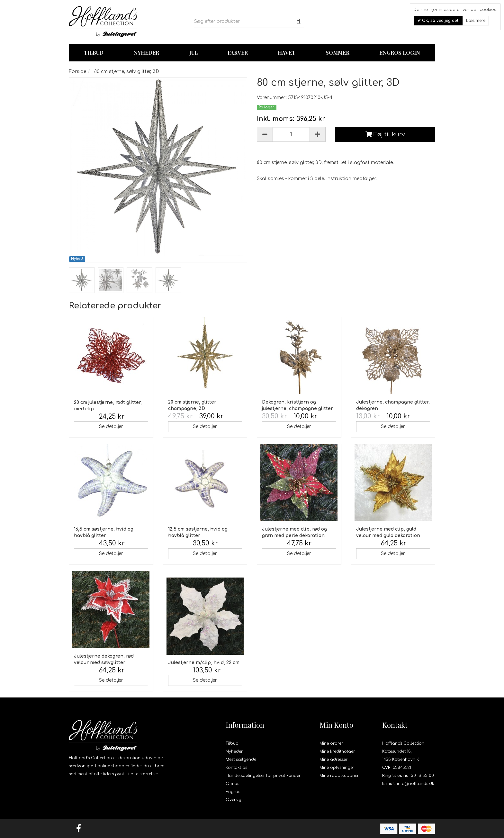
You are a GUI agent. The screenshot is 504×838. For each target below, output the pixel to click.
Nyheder (146, 53)
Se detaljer (111, 427)
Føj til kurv (385, 134)
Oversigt (234, 800)
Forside (77, 72)
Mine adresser (333, 760)
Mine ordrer (331, 743)
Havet (287, 53)
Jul (194, 53)
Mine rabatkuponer (339, 776)
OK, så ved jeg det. (440, 21)
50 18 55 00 (422, 776)
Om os (232, 784)
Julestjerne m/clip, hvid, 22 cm (204, 663)
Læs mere (476, 21)
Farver (238, 53)
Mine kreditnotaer (337, 751)
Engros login (400, 53)
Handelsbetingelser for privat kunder (263, 776)
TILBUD (94, 53)
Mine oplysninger (337, 768)
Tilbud (232, 743)
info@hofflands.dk (416, 784)
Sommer (337, 53)
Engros (233, 792)
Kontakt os (236, 768)
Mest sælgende (241, 760)
